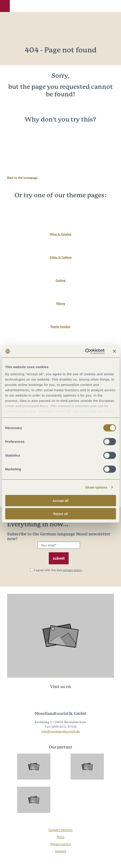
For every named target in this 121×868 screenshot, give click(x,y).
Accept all (61, 501)
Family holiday (61, 327)
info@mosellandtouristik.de (61, 731)
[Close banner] (114, 351)
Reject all (61, 514)
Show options (96, 487)
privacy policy (73, 570)
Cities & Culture (61, 257)
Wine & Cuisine (61, 234)
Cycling (61, 280)
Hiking (61, 303)
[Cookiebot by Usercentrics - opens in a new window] (85, 351)
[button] (5, 6)
